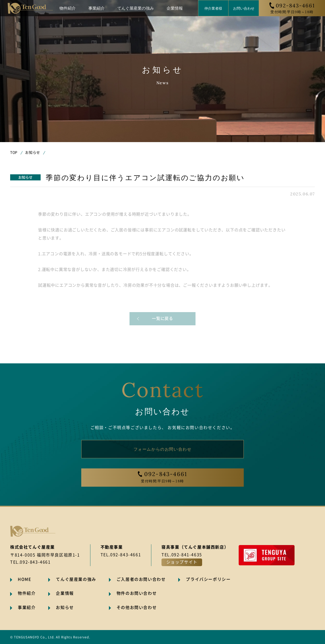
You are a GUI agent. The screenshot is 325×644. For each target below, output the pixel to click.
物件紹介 (68, 8)
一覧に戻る (162, 318)
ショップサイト (182, 562)
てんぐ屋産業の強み (136, 8)
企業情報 (175, 8)
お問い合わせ (244, 8)
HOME (25, 579)
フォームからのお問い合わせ (163, 449)
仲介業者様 (213, 8)
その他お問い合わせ (137, 607)
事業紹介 (96, 8)
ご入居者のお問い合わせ (141, 579)
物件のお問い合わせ (137, 593)
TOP (14, 152)
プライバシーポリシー (208, 579)
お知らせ (33, 152)
